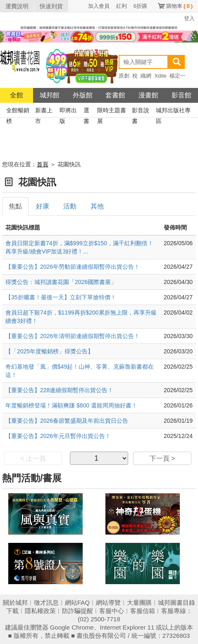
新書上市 (44, 111)
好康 (43, 206)
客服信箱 (143, 611)
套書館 (115, 95)
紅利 (122, 6)
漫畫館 (148, 95)
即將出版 (68, 111)
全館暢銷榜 (18, 111)
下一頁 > (162, 458)
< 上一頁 (33, 458)
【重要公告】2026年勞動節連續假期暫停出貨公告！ (73, 267)
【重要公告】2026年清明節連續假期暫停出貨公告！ (73, 336)
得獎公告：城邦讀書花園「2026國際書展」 (61, 282)
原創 (124, 76)
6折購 (140, 6)
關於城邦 (15, 603)
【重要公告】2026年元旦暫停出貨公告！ (58, 436)
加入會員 (99, 6)
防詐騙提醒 (78, 611)
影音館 (181, 95)
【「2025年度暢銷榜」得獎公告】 (49, 351)
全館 (17, 95)
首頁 (43, 164)
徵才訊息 (46, 603)
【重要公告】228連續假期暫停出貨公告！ (59, 390)
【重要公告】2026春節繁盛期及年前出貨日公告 (67, 421)
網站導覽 (108, 603)
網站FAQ (77, 603)
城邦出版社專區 (173, 111)
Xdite (160, 76)
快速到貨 (51, 6)
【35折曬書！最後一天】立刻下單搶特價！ (61, 297)
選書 (86, 111)
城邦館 (50, 95)
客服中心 (112, 611)
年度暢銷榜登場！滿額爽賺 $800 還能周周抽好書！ (71, 405)
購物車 (179, 6)
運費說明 (17, 6)
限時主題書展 (112, 111)
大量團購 (139, 603)
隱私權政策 (40, 611)
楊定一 (178, 76)
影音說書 (141, 111)
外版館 (83, 95)
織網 (146, 76)
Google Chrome (72, 627)
